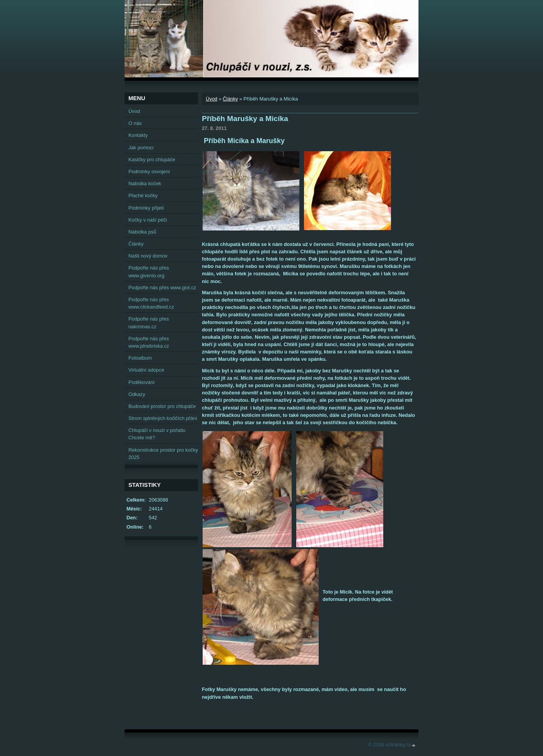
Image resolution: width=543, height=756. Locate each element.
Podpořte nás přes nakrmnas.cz (149, 323)
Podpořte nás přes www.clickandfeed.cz (151, 303)
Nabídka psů (142, 232)
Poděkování (142, 382)
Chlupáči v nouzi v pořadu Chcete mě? (157, 434)
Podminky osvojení (149, 172)
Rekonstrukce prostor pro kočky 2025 (163, 454)
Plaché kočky (143, 195)
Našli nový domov (148, 256)
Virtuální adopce (146, 370)
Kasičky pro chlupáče (152, 160)
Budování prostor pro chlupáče (162, 406)
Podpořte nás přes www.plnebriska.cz (149, 342)
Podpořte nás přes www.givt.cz (162, 288)
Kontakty (138, 135)
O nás (135, 123)
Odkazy (137, 394)
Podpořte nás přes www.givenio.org (149, 271)
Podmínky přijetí (146, 208)
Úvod (212, 99)
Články (230, 99)
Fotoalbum (140, 358)
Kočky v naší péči (148, 220)
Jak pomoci (141, 148)
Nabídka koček (145, 183)
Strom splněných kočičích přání (163, 418)
